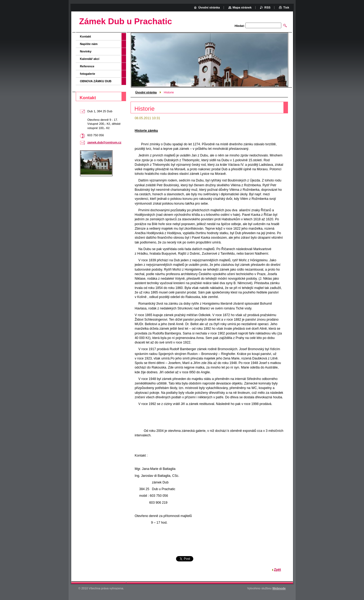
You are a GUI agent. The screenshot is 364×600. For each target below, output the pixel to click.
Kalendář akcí (90, 59)
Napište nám (89, 44)
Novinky (86, 51)
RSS (267, 7)
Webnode (279, 588)
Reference (87, 66)
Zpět (278, 570)
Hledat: (240, 26)
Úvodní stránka (146, 92)
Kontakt (86, 36)
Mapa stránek (242, 7)
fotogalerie (88, 74)
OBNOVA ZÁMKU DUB (96, 81)
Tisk (286, 7)
